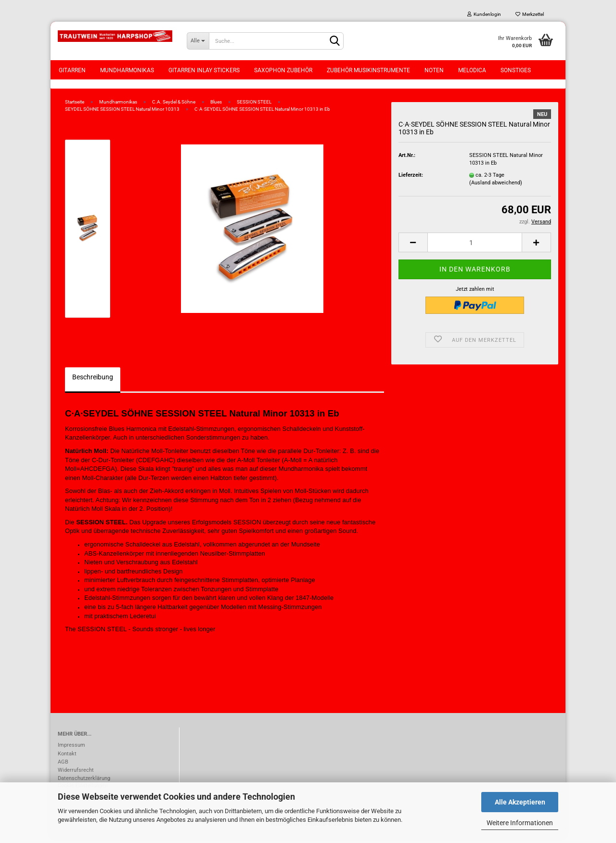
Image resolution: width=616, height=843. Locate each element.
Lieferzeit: (411, 180)
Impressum (71, 751)
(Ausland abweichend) (496, 188)
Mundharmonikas (127, 70)
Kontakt (67, 759)
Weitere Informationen (520, 823)
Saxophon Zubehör (283, 70)
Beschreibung (93, 382)
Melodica (472, 70)
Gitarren (72, 70)
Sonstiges (516, 70)
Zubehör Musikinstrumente (368, 70)
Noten (434, 70)
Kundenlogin (484, 14)
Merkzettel (530, 14)
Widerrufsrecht (76, 775)
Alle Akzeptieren (520, 802)
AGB (63, 767)
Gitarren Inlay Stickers (204, 70)
